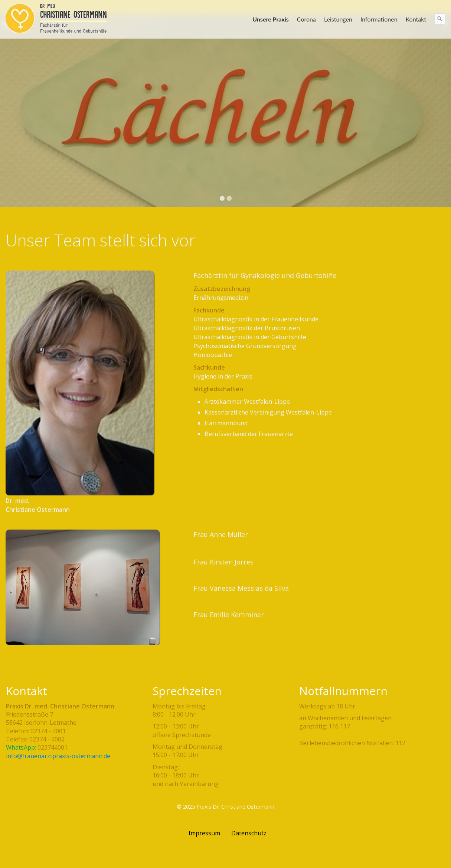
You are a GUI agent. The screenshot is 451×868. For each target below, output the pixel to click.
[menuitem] (271, 19)
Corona (306, 19)
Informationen (379, 19)
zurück (7, 102)
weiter (444, 102)
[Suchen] (440, 19)
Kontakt (416, 19)
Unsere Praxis (271, 19)
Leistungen (338, 19)
